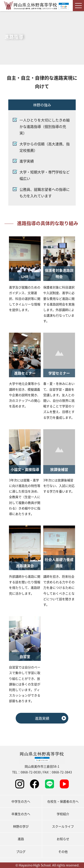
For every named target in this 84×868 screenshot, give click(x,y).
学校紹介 (63, 814)
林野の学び (21, 826)
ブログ (21, 852)
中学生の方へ (21, 801)
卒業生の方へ (21, 814)
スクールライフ (63, 826)
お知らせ (63, 839)
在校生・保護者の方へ (63, 801)
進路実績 (42, 718)
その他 (63, 852)
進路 (21, 839)
